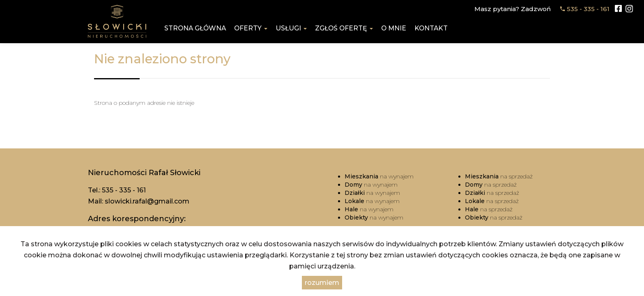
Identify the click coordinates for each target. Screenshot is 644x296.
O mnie (394, 28)
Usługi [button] (291, 28)
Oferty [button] (251, 28)
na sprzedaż (499, 176)
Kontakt (431, 28)
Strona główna (195, 28)
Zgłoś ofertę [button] (344, 28)
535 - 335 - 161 (588, 9)
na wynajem (379, 176)
